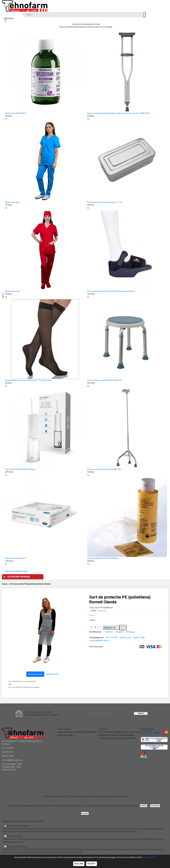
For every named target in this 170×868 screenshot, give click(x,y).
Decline (79, 864)
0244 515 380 (139, 638)
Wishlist (93, 732)
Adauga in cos (111, 628)
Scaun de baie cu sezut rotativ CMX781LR (104, 380)
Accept (92, 864)
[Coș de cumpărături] (9, 19)
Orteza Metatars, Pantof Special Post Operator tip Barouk (111, 291)
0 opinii (98, 611)
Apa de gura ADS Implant (16, 113)
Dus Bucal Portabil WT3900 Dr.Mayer (20, 469)
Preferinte (155, 806)
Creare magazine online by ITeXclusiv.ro (111, 796)
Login (70, 735)
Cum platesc (117, 732)
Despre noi (70, 576)
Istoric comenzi (75, 732)
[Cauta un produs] (144, 15)
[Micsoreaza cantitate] (91, 627)
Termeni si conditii (107, 738)
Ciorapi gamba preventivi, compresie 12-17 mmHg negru (28, 380)
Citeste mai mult (149, 857)
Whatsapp (130, 632)
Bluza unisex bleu (12, 202)
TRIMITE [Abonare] (141, 713)
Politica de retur (123, 738)
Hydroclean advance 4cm (16, 558)
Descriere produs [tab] (35, 674)
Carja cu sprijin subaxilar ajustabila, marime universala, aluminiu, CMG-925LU (118, 113)
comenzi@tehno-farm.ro (100, 640)
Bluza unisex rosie (13, 291)
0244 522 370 (125, 638)
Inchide (144, 806)
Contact (88, 576)
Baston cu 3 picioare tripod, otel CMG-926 (104, 469)
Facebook (109, 632)
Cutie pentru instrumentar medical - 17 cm (105, 202)
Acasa (53, 576)
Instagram (120, 632)
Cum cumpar (105, 732)
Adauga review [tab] (52, 674)
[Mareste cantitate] (99, 627)
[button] (76, 597)
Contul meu (62, 735)
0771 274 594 (112, 638)
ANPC (133, 738)
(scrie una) (102, 611)
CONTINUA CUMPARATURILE (16, 571)
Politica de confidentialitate (122, 735)
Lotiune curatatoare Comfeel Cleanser (103, 558)
